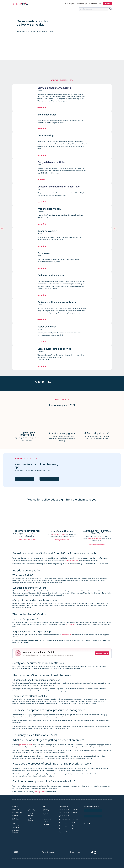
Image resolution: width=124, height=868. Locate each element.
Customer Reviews (16, 831)
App (14, 823)
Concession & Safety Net (17, 827)
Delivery (15, 815)
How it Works (17, 812)
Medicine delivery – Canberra (68, 826)
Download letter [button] (102, 653)
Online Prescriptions (17, 819)
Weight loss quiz (82, 4)
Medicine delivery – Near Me (68, 809)
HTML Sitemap (31, 819)
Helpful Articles (30, 815)
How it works (93, 4)
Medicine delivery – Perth (67, 823)
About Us (16, 809)
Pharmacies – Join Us (48, 821)
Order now (107, 4)
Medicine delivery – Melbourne (65, 816)
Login (100, 4)
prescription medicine (59, 534)
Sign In (45, 814)
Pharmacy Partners (65, 832)
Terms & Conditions (49, 852)
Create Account (46, 810)
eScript (29, 591)
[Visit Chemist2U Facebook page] (92, 853)
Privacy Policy (75, 852)
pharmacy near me (95, 538)
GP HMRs (46, 824)
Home (45, 817)
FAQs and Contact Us (32, 810)
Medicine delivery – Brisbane (68, 820)
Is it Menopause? (71, 4)
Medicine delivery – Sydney (68, 812)
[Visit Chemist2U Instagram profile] (95, 853)
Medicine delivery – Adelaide (68, 829)
